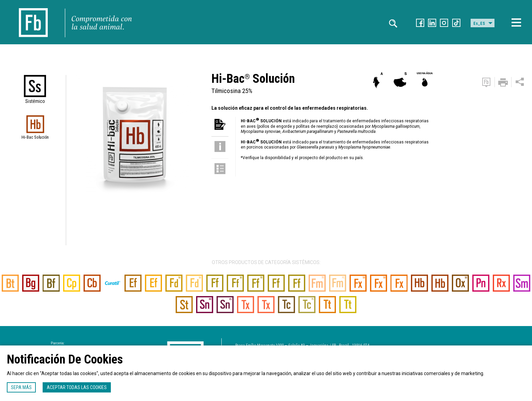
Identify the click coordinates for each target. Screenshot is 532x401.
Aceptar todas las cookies (77, 387)
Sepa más (21, 387)
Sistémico (35, 101)
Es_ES (479, 24)
